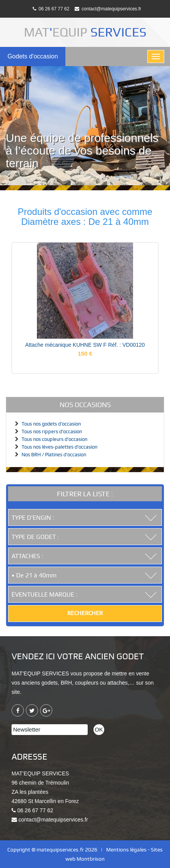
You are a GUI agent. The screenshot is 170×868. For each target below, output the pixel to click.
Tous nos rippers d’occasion (52, 432)
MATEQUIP (85, 32)
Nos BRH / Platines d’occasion (54, 455)
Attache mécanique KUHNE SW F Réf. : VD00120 (85, 345)
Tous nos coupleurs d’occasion (54, 439)
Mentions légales (126, 850)
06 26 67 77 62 (51, 9)
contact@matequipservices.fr (108, 9)
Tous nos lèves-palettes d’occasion (59, 447)
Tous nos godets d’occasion (51, 424)
